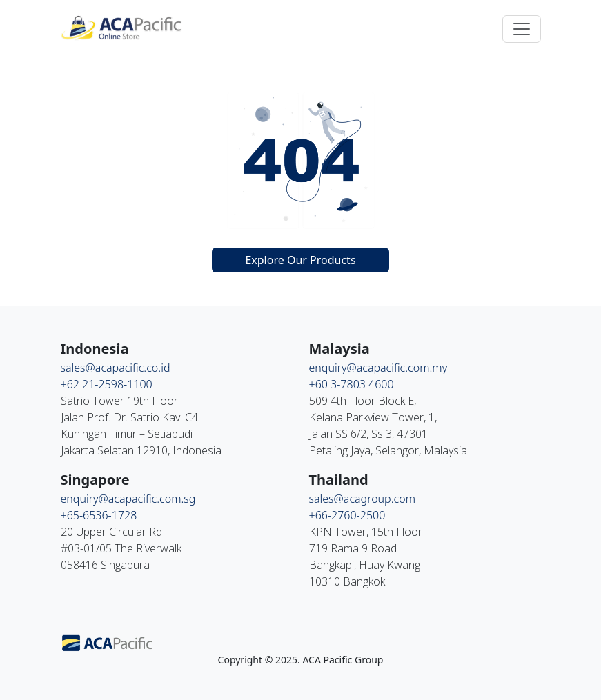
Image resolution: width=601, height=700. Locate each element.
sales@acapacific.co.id (116, 368)
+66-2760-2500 (347, 515)
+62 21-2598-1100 (107, 384)
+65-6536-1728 (99, 515)
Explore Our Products (300, 260)
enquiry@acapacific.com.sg (128, 499)
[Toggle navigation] (522, 29)
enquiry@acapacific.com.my (378, 368)
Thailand (339, 480)
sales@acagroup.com (362, 499)
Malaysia (339, 349)
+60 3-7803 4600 (352, 384)
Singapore (95, 480)
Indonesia (95, 349)
